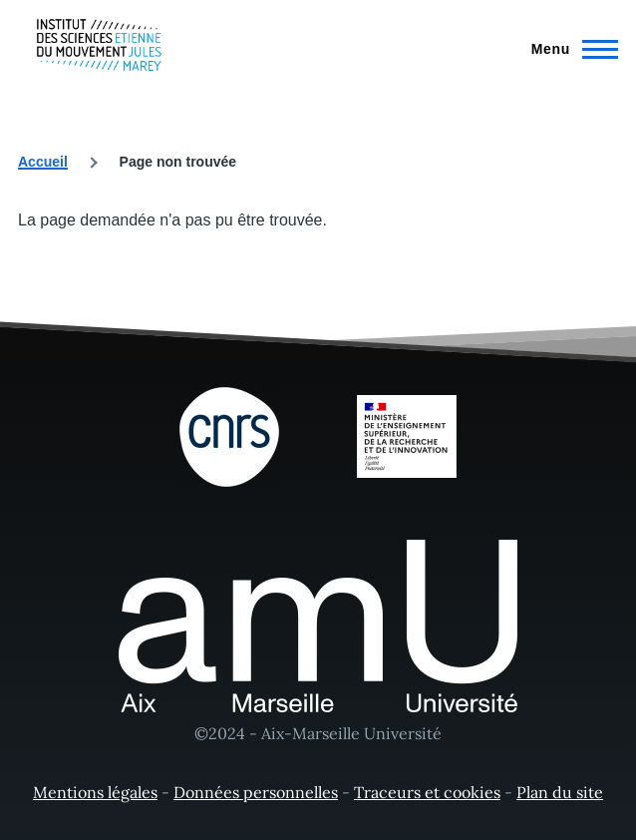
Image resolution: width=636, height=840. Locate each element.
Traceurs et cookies (427, 792)
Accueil (43, 162)
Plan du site (560, 792)
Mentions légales (95, 792)
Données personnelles (256, 792)
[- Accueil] (99, 45)
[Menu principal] (569, 49)
